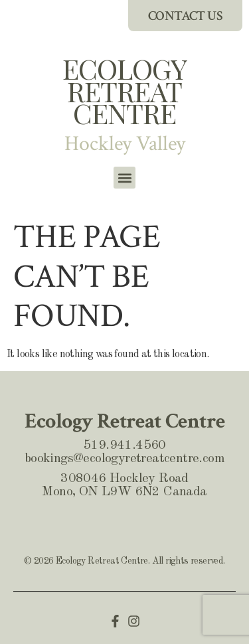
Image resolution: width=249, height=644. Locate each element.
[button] (124, 178)
